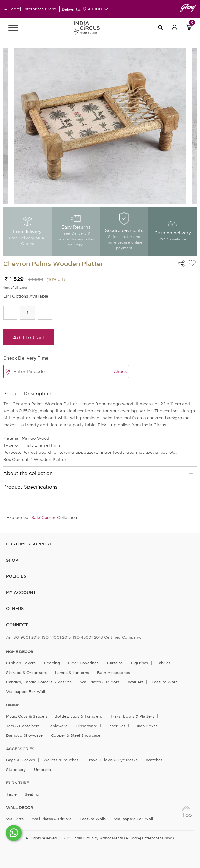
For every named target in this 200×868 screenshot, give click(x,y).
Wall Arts (15, 819)
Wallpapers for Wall (25, 692)
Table (11, 794)
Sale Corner (43, 518)
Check (120, 371)
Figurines (139, 663)
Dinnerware (86, 726)
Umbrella (43, 769)
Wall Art (136, 682)
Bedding (52, 663)
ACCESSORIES (20, 749)
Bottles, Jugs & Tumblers (78, 716)
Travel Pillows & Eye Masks (112, 760)
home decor (20, 652)
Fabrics (163, 663)
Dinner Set (115, 726)
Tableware (58, 726)
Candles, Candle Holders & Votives (39, 682)
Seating (32, 794)
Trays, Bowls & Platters (132, 716)
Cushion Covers (21, 663)
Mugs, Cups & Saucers (27, 716)
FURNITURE (18, 783)
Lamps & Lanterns (72, 672)
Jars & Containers (23, 726)
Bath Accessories (114, 672)
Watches (154, 760)
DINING (13, 705)
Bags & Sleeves (21, 760)
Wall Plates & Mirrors (100, 682)
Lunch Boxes (146, 726)
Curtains (115, 663)
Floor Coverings (83, 663)
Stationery (16, 769)
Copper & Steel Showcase (76, 735)
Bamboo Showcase (24, 735)
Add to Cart (29, 337)
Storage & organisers (26, 672)
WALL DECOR (20, 808)
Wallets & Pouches (61, 760)
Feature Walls (165, 682)
